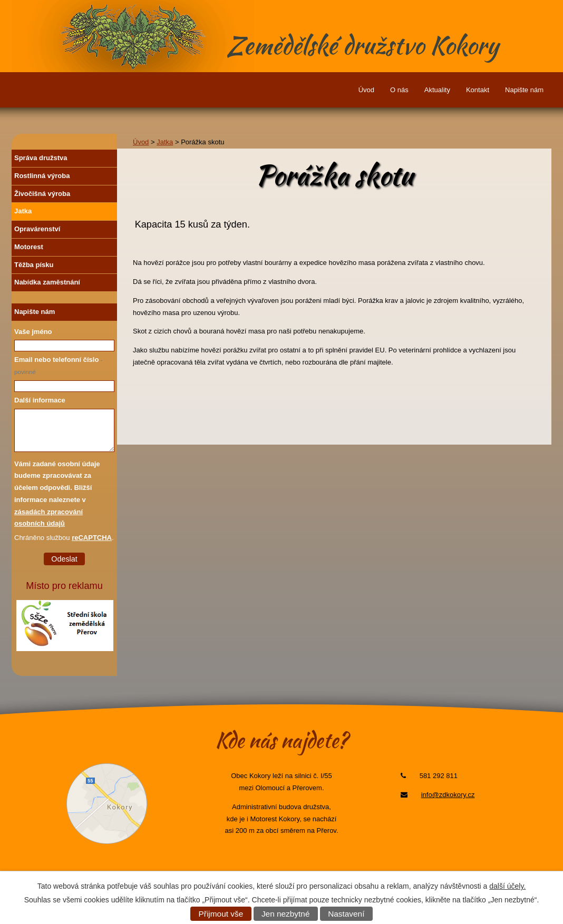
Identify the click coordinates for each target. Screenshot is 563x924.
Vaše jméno (33, 332)
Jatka (165, 142)
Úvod (366, 90)
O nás (399, 90)
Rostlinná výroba (42, 176)
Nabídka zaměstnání (47, 282)
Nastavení (346, 914)
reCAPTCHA (92, 538)
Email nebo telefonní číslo (59, 365)
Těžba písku (34, 265)
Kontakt (478, 90)
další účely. (507, 886)
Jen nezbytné (286, 914)
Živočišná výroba (42, 194)
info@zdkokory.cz (448, 795)
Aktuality (437, 90)
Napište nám (524, 90)
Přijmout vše (221, 914)
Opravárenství (37, 229)
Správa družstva (41, 158)
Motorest (29, 247)
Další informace (40, 400)
